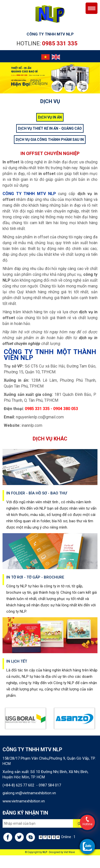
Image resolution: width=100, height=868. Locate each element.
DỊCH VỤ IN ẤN (50, 117)
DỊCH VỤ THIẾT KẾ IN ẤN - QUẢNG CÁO (50, 128)
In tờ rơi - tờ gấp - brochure (35, 577)
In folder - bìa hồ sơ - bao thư (37, 493)
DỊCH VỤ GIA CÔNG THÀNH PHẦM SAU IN (50, 140)
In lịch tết (17, 661)
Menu (92, 8)
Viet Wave (69, 852)
